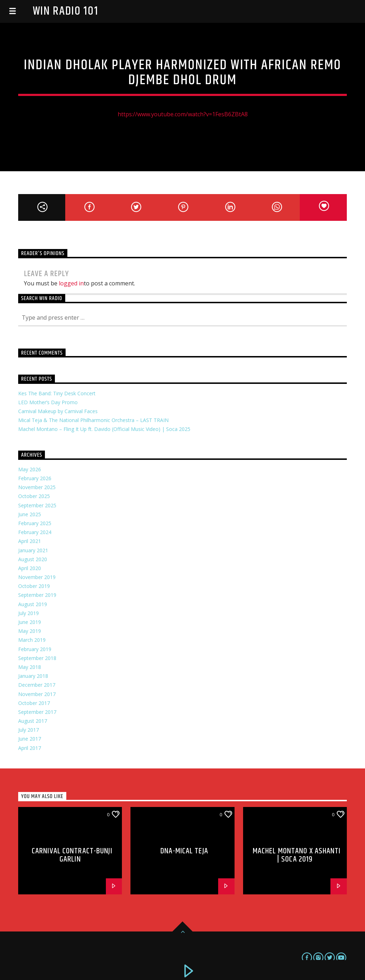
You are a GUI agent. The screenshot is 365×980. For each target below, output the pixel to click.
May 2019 (30, 631)
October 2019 (34, 586)
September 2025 (37, 505)
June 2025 (30, 514)
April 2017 (30, 748)
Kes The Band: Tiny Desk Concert (57, 393)
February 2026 (35, 478)
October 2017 (34, 703)
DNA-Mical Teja (184, 851)
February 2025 (35, 523)
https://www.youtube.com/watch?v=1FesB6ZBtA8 (183, 114)
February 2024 (35, 532)
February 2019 (35, 649)
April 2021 (30, 541)
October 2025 (34, 496)
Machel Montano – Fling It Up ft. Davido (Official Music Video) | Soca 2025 (104, 429)
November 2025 (37, 487)
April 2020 (30, 568)
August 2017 (33, 721)
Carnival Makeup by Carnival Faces (58, 411)
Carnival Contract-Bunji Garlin (72, 855)
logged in (71, 283)
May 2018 (30, 667)
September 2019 (37, 595)
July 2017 (29, 730)
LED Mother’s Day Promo (48, 402)
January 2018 (33, 676)
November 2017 (37, 694)
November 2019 (37, 577)
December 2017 (37, 685)
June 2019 (30, 622)
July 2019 (29, 613)
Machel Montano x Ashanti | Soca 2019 (297, 855)
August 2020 (33, 559)
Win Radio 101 (66, 11)
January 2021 (33, 550)
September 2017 (37, 712)
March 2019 (32, 640)
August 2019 (33, 604)
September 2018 (37, 658)
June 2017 (30, 739)
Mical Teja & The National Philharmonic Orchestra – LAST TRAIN (93, 420)
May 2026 (30, 469)
